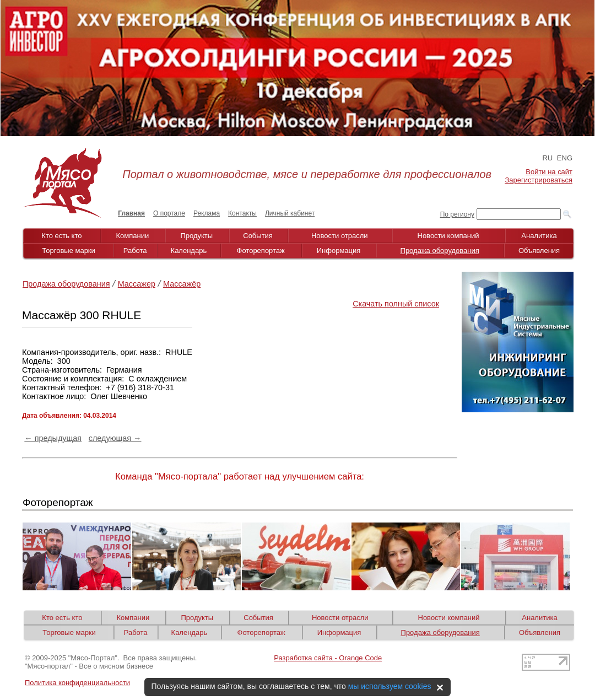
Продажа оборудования (440, 251)
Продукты (196, 236)
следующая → (115, 438)
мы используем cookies (390, 686)
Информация (339, 251)
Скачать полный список (396, 304)
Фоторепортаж (261, 251)
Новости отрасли (340, 236)
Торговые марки (69, 251)
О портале (169, 213)
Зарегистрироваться (539, 180)
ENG (565, 158)
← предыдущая (53, 438)
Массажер (137, 284)
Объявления (539, 251)
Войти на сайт (549, 172)
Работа (135, 251)
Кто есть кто (61, 236)
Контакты (242, 213)
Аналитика (539, 236)
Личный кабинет (290, 213)
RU (547, 158)
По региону (457, 214)
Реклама (207, 213)
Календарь (189, 251)
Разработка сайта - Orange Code (328, 658)
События (258, 236)
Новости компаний (448, 236)
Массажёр (182, 284)
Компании (133, 236)
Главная (131, 213)
